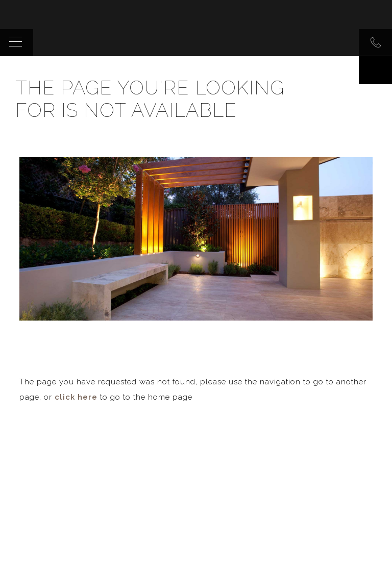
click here (76, 397)
